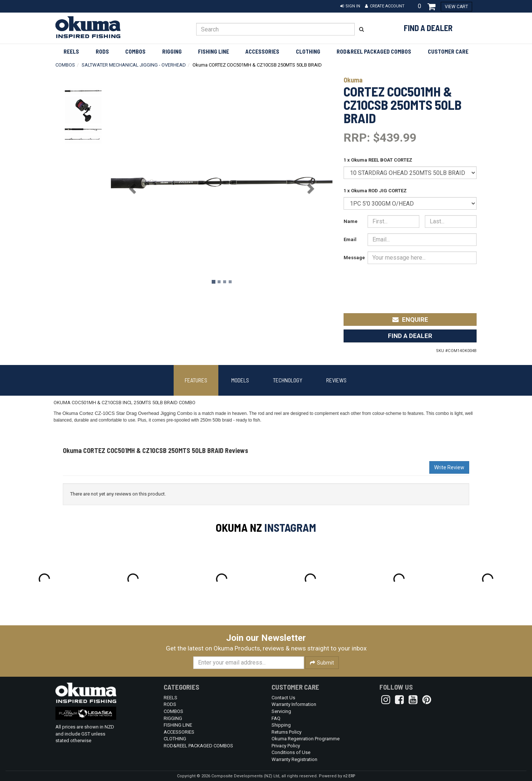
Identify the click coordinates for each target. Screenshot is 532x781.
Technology (288, 380)
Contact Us (283, 698)
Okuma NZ (239, 527)
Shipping (281, 725)
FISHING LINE (214, 51)
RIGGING (172, 51)
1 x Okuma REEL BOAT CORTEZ (378, 160)
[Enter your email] (249, 663)
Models (240, 380)
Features (196, 380)
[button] (350, 6)
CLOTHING (308, 51)
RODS (102, 51)
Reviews (336, 380)
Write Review (449, 467)
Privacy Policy (286, 746)
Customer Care (448, 51)
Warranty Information (294, 704)
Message (353, 258)
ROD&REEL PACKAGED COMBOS (374, 51)
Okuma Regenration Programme (306, 739)
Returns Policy (287, 732)
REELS (71, 51)
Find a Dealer (428, 28)
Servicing (281, 711)
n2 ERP (349, 776)
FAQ (276, 718)
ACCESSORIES (262, 51)
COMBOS (135, 51)
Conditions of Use (291, 752)
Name (351, 221)
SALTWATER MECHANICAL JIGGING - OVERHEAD (134, 65)
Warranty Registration (294, 759)
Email (350, 239)
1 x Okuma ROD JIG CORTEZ (375, 191)
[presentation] (422, 283)
